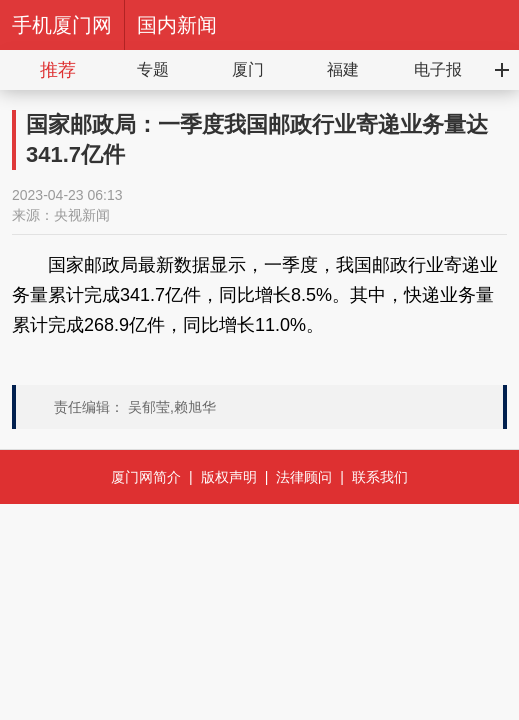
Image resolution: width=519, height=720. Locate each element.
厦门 (248, 69)
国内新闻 (177, 25)
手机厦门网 (62, 25)
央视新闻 (82, 215)
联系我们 (380, 477)
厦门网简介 (146, 477)
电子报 (438, 69)
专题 (153, 69)
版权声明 (229, 477)
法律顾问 (304, 477)
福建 (343, 69)
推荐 (58, 70)
